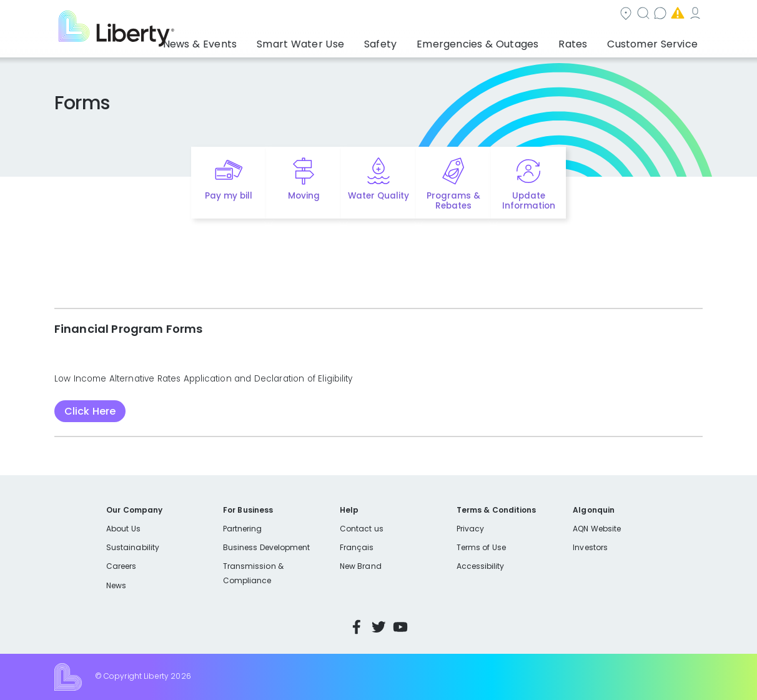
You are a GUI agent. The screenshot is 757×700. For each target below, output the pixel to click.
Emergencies (596, 15)
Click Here (90, 411)
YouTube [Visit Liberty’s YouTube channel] (400, 627)
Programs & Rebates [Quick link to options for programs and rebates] (453, 201)
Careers (121, 566)
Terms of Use (482, 547)
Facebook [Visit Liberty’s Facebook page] (357, 627)
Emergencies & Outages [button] (500, 41)
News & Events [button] (253, 41)
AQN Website (597, 529)
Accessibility (481, 566)
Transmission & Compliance (253, 573)
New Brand (361, 566)
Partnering (243, 529)
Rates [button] (585, 41)
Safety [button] (413, 41)
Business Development (267, 547)
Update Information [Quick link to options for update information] (529, 201)
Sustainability (133, 547)
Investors (590, 547)
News (116, 585)
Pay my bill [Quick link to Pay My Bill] (229, 196)
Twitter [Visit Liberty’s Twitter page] (378, 627)
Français (357, 547)
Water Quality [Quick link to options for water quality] (378, 196)
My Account (675, 15)
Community (386, 15)
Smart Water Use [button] (342, 41)
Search (454, 15)
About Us (123, 529)
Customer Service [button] (656, 41)
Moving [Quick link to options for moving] (304, 196)
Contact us (519, 15)
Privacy (470, 529)
